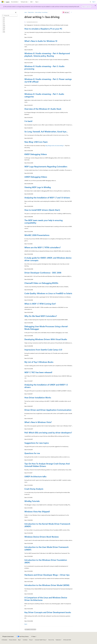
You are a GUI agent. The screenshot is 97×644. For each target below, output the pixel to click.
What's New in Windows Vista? (38, 422)
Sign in (94, 2)
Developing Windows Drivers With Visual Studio (46, 339)
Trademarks (58, 640)
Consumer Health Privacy (40, 640)
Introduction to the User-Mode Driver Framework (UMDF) (47, 548)
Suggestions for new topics (37, 443)
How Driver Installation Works (38, 397)
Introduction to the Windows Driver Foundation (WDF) (46, 561)
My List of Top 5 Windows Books (39, 362)
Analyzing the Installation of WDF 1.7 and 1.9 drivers (47, 198)
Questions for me (32, 453)
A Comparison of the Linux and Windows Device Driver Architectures (46, 599)
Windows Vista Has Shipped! (37, 511)
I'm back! (28, 121)
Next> (26, 624)
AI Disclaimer (4, 640)
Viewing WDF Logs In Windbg (38, 187)
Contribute (25, 640)
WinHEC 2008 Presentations (37, 235)
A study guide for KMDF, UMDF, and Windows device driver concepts (48, 259)
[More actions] (71, 12)
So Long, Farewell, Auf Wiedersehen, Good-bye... (46, 131)
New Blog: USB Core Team (36, 142)
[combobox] (10, 15)
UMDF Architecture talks (35, 476)
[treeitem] (10, 18)
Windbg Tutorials (32, 501)
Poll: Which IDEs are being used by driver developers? (48, 433)
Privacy (31, 640)
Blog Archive (31, 12)
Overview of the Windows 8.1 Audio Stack (43, 109)
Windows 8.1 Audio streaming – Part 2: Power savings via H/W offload (48, 80)
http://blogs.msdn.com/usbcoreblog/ (54, 146)
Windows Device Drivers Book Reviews (42, 537)
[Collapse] (16, 12)
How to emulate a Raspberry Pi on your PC (43, 29)
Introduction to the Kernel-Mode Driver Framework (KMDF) (47, 525)
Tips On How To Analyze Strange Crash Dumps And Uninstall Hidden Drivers (47, 465)
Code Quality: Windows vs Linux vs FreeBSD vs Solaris (48, 293)
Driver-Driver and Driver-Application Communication (48, 410)
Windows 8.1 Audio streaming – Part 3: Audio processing (44, 67)
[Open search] (90, 2)
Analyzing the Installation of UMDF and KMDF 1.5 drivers (46, 386)
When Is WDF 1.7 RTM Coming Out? (40, 304)
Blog (19, 640)
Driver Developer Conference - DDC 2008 (43, 273)
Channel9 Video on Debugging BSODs (41, 283)
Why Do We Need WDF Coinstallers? (41, 316)
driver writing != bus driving (41, 12)
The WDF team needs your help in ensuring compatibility (44, 221)
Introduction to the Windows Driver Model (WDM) (47, 585)
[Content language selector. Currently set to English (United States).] (8, 636)
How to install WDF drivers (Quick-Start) (42, 210)
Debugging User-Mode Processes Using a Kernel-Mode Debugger (46, 328)
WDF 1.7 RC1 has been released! (38, 372)
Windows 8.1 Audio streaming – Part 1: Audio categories (44, 95)
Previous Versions (13, 640)
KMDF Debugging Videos (36, 154)
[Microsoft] (3, 2)
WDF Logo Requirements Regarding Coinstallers (46, 166)
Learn (26, 12)
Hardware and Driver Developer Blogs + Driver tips (47, 575)
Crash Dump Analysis (34, 489)
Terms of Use (51, 640)
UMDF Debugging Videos (36, 177)
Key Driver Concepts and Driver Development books (48, 612)
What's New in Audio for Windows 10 (41, 41)
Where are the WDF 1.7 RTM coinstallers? (43, 247)
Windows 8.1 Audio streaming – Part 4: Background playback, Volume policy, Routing (47, 55)
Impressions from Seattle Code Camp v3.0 (43, 350)
